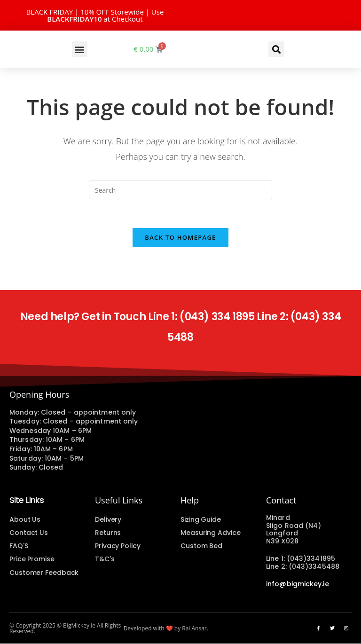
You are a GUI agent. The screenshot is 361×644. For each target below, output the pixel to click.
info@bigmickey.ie (298, 584)
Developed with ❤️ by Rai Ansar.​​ (166, 629)
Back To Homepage (180, 237)
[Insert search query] (180, 190)
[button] (80, 49)
